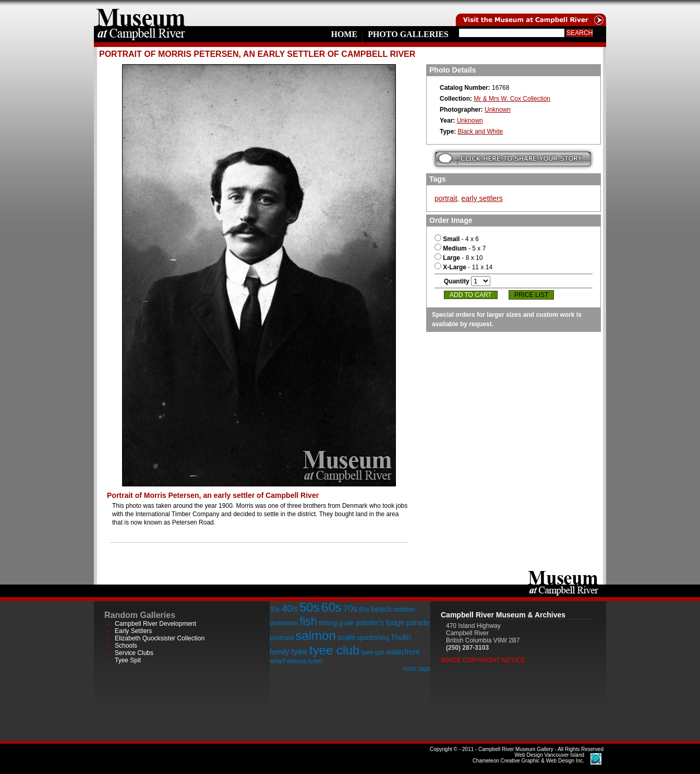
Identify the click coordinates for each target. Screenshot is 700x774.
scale (346, 637)
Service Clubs (134, 653)
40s (290, 608)
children (404, 610)
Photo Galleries (408, 34)
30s (275, 610)
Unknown (498, 110)
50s (310, 607)
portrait (446, 198)
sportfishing (373, 638)
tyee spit (373, 652)
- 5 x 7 (460, 248)
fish (308, 621)
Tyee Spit (128, 660)
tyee (299, 652)
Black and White (480, 132)
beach (381, 609)
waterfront (403, 652)
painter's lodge (380, 623)
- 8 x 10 (458, 258)
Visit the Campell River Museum (530, 13)
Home (344, 34)
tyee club (334, 650)
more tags (417, 669)
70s (350, 609)
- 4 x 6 (457, 239)
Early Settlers (133, 631)
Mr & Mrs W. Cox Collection (512, 99)
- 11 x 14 (463, 267)
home (141, 13)
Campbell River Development (155, 624)
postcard (282, 638)
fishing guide (336, 623)
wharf (277, 661)
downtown (284, 623)
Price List (531, 295)
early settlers (482, 198)
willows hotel (304, 661)
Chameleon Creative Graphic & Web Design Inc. (528, 758)
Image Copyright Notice (483, 660)
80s (364, 610)
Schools (126, 646)
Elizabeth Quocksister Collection (160, 638)
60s (331, 607)
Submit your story (513, 159)
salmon (315, 635)
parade (418, 623)
